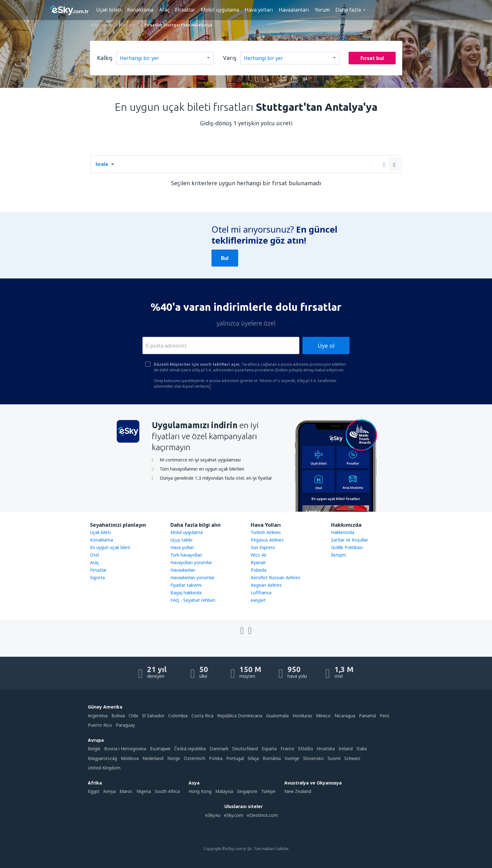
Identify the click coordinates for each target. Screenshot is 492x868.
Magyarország (102, 758)
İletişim (339, 555)
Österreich (195, 758)
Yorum (322, 10)
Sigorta (97, 577)
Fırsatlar (185, 10)
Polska (216, 758)
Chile (134, 716)
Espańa (269, 749)
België (94, 749)
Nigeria (144, 791)
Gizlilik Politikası (347, 547)
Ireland (346, 749)
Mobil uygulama (220, 10)
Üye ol (326, 346)
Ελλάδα (305, 749)
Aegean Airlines (266, 585)
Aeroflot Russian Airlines (275, 577)
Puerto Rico (100, 725)
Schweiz (352, 758)
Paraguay (125, 725)
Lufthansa (261, 593)
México (323, 716)
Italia (362, 749)
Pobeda (259, 570)
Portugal (235, 758)
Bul (225, 258)
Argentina (98, 716)
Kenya (110, 791)
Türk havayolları (186, 555)
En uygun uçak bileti (110, 547)
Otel (94, 555)
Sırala (102, 164)
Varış (230, 58)
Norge (174, 758)
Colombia (178, 716)
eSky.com (234, 815)
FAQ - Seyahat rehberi (193, 600)
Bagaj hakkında (186, 593)
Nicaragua (345, 716)
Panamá (367, 716)
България (160, 749)
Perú (384, 716)
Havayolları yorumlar (191, 562)
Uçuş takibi (181, 540)
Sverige (292, 758)
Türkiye (268, 791)
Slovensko (313, 758)
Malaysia (224, 791)
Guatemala (277, 716)
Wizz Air (259, 555)
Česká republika (190, 749)
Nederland (153, 758)
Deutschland (245, 749)
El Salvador (153, 716)
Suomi (334, 758)
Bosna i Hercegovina (125, 749)
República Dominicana (240, 716)
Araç (164, 10)
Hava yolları (259, 10)
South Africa (167, 791)
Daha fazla (348, 10)
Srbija (253, 758)
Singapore (247, 791)
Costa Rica (202, 716)
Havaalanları (294, 10)
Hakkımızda (343, 532)
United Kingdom (104, 768)
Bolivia (118, 716)
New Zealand (298, 791)
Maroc (126, 791)
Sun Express (263, 547)
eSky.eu (213, 815)
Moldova (130, 758)
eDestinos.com (262, 815)
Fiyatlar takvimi (186, 585)
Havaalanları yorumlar (193, 577)
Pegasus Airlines (267, 540)
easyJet (258, 600)
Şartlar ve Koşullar (350, 540)
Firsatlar (98, 570)
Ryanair (258, 562)
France (287, 749)
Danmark (219, 749)
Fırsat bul (372, 58)
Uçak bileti (109, 10)
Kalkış (105, 58)
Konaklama (140, 10)
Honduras (302, 716)
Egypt (94, 791)
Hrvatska (326, 749)
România (272, 758)
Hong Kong (200, 791)
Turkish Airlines (266, 532)
